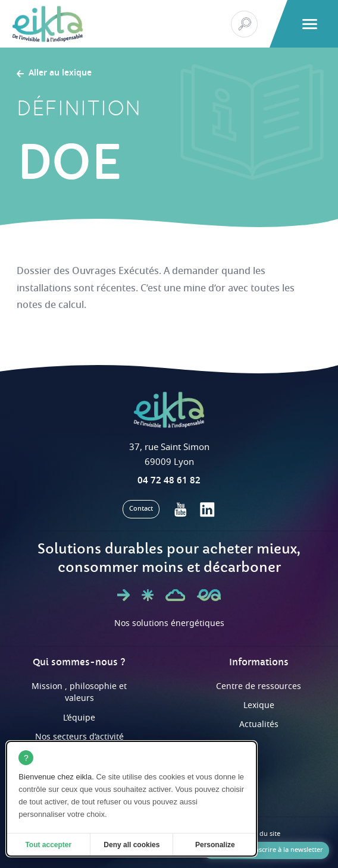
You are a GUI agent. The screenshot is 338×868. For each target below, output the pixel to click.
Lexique (259, 705)
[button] (310, 24)
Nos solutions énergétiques (169, 623)
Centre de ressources (259, 686)
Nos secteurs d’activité (79, 737)
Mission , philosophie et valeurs (79, 693)
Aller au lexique (60, 74)
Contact (141, 509)
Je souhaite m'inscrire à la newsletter (266, 850)
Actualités (259, 724)
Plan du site (262, 834)
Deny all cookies (132, 845)
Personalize (215, 845)
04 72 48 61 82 (169, 480)
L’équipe (79, 718)
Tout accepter (48, 845)
